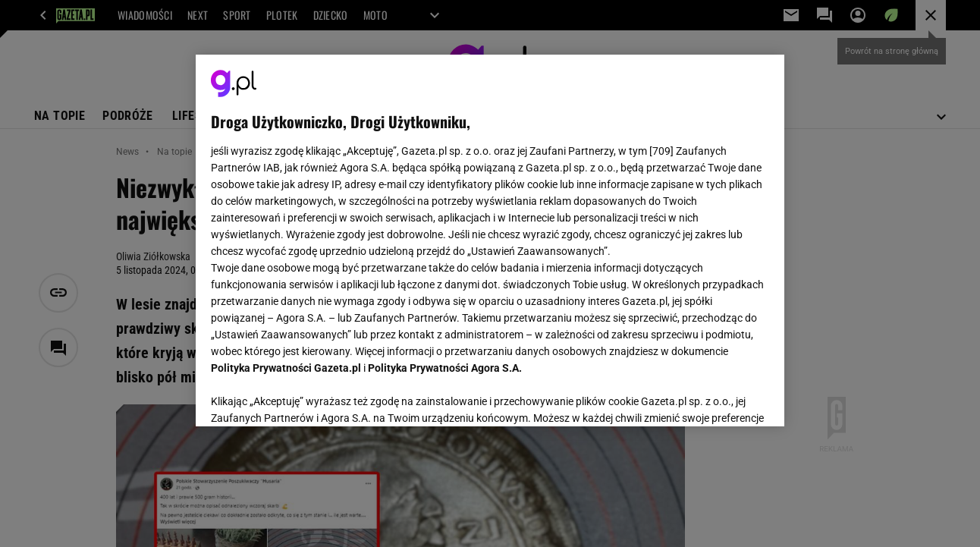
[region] (490, 240)
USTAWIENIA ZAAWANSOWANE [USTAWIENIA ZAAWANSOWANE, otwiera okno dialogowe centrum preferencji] (311, 396)
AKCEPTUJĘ (717, 397)
